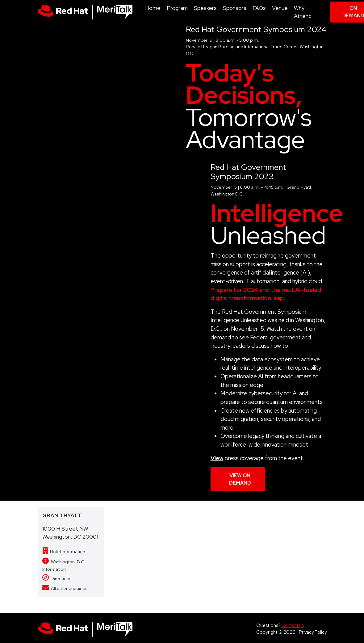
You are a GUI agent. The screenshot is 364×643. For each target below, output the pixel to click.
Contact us (293, 625)
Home (153, 8)
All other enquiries (65, 588)
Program (177, 8)
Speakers (205, 8)
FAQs (259, 8)
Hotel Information (64, 551)
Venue (280, 8)
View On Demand (240, 479)
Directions (57, 578)
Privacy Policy (313, 632)
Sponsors (235, 8)
